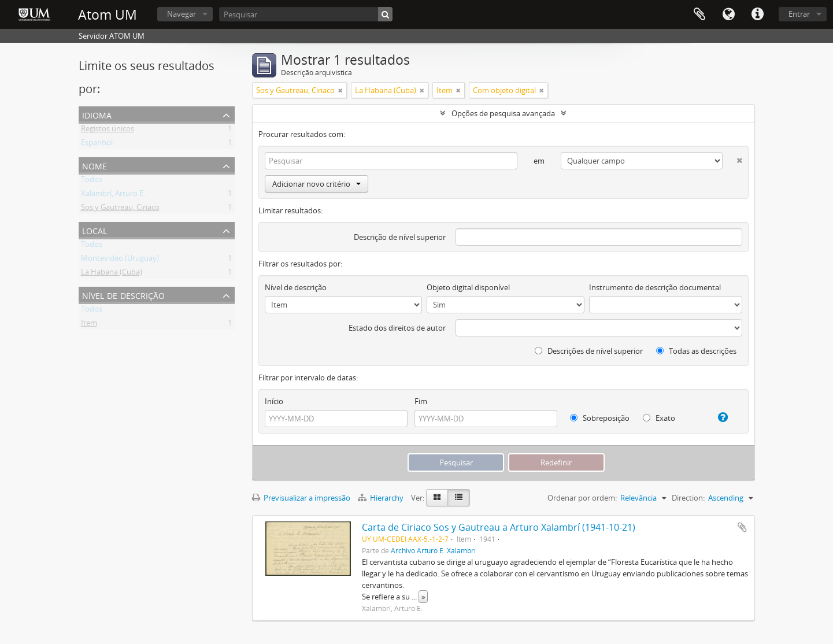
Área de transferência (699, 14)
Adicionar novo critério (316, 184)
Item (89, 325)
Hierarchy (382, 498)
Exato (659, 418)
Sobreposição (600, 418)
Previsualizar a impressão (301, 498)
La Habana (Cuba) (112, 274)
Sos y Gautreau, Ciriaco (120, 209)
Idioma (728, 14)
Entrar (799, 14)
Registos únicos (108, 131)
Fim (421, 401)
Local (95, 230)
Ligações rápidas (757, 14)
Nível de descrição (123, 295)
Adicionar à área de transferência (742, 527)
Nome (95, 165)
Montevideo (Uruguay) (120, 260)
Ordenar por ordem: (582, 498)
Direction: (688, 498)
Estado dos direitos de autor (397, 328)
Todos (92, 182)
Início (274, 401)
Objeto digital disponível (468, 287)
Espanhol (97, 145)
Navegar (182, 14)
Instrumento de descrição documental (655, 287)
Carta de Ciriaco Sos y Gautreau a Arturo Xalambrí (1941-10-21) (499, 527)
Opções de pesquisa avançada (503, 113)
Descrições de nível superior (589, 351)
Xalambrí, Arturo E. (113, 195)
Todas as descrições (696, 351)
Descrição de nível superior (400, 237)
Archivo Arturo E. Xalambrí (433, 550)
